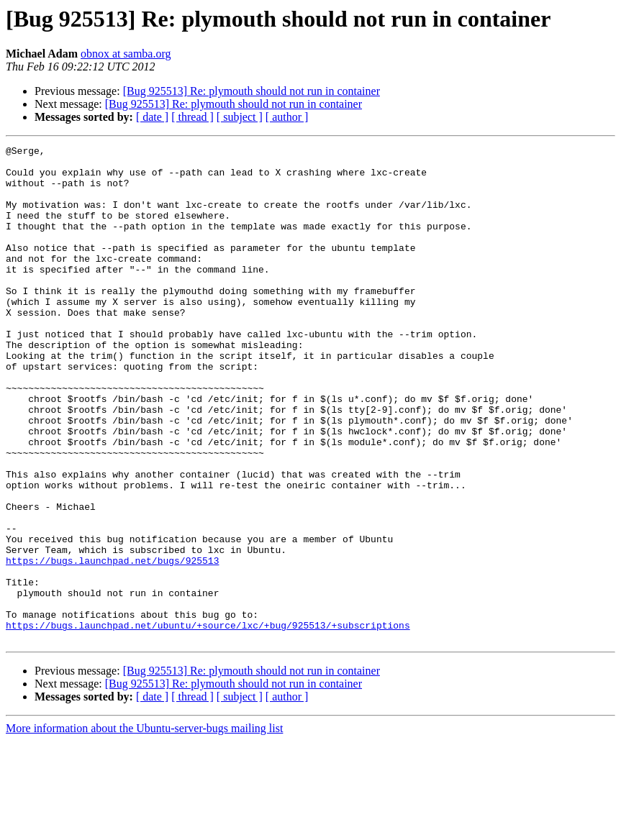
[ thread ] (192, 117)
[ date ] (152, 117)
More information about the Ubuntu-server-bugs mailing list (144, 827)
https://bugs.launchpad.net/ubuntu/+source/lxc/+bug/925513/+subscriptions (208, 722)
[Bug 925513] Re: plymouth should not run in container (251, 91)
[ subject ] (240, 117)
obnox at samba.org (126, 54)
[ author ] (287, 117)
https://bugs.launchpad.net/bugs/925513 (112, 644)
